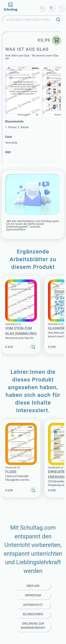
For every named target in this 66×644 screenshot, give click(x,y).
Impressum (33, 595)
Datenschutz (33, 605)
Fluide (11, 472)
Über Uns (33, 586)
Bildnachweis (33, 614)
